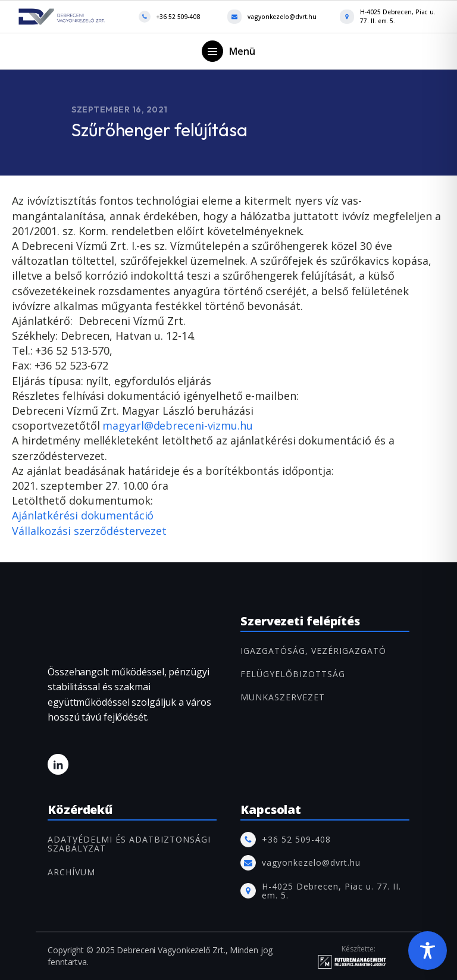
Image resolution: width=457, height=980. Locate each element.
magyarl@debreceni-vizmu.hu (177, 425)
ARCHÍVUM (71, 872)
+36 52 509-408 (178, 17)
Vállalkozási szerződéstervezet (91, 531)
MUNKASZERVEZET (283, 697)
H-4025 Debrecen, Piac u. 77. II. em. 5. (398, 16)
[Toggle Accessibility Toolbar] (428, 951)
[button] (228, 51)
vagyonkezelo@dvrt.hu (282, 17)
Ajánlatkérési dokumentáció (84, 515)
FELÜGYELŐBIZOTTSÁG (293, 674)
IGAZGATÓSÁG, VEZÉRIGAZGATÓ (313, 651)
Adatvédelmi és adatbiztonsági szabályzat (129, 844)
